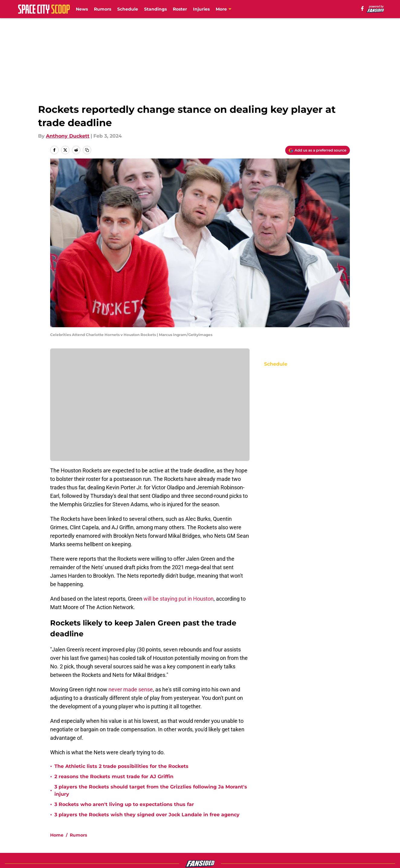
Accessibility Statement (143, 841)
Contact (205, 819)
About (58, 819)
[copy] (87, 150)
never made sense (131, 689)
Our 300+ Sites (270, 819)
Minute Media (43, 857)
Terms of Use (269, 830)
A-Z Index (207, 841)
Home (57, 776)
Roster (180, 9)
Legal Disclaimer (71, 841)
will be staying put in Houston (179, 599)
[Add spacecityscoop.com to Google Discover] (318, 150)
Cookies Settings (273, 841)
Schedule (128, 9)
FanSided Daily (69, 830)
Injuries (201, 9)
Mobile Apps (332, 819)
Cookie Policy (334, 830)
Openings (126, 819)
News (82, 9)
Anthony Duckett (68, 136)
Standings (155, 9)
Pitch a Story (130, 830)
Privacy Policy (212, 830)
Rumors (103, 9)
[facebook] (362, 8)
